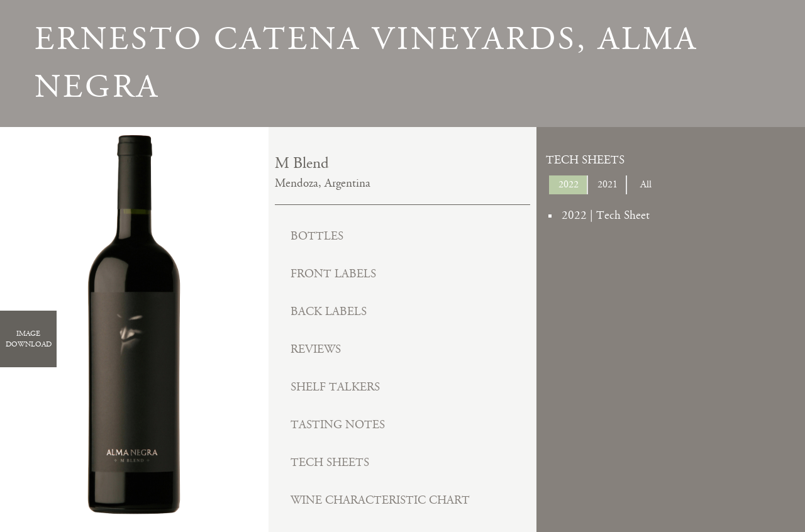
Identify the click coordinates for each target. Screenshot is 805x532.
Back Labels (329, 312)
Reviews (316, 349)
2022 (569, 185)
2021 (608, 185)
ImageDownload (29, 339)
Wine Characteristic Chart (380, 500)
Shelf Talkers (335, 387)
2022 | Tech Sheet (606, 215)
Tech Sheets (330, 463)
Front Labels (333, 274)
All (646, 185)
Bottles (317, 236)
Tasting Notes (338, 425)
